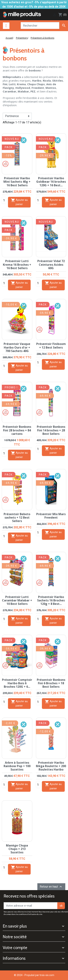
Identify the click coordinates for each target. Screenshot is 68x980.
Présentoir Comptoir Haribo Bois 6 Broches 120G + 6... (17, 683)
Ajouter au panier (19, 202)
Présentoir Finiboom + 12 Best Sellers (51, 346)
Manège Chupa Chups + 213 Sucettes (17, 849)
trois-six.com (47, 975)
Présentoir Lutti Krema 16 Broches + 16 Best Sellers (17, 264)
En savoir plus (15, 926)
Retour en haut (51, 887)
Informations (14, 958)
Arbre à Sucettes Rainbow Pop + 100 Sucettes (17, 766)
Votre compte (15, 948)
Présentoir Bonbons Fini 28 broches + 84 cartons (17, 430)
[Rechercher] (40, 26)
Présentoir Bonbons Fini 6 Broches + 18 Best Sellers (51, 683)
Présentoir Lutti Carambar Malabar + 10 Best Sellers (17, 600)
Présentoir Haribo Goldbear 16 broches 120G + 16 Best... (51, 182)
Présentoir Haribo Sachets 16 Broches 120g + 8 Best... (51, 600)
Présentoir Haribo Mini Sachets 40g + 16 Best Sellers (17, 182)
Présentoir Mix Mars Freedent (51, 516)
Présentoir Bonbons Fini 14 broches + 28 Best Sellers (51, 430)
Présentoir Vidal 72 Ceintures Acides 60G (51, 264)
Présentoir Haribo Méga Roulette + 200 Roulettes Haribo (51, 766)
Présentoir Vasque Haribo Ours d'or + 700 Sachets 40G (17, 347)
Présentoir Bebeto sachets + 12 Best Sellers (17, 517)
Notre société (15, 937)
